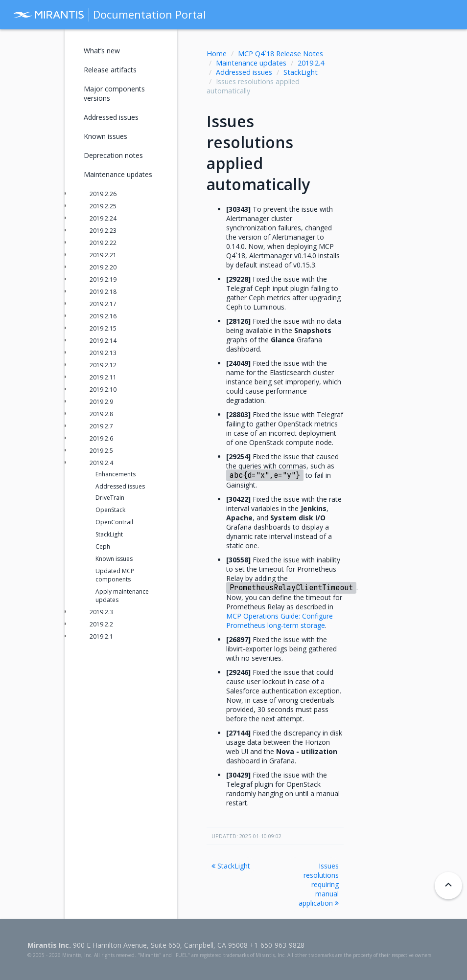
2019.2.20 (103, 267)
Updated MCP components (115, 575)
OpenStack (110, 510)
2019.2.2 (101, 624)
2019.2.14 (103, 341)
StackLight (301, 72)
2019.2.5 (101, 451)
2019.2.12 (103, 365)
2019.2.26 (103, 194)
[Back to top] (448, 886)
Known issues (105, 136)
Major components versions (114, 93)
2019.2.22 (103, 243)
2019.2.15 (103, 328)
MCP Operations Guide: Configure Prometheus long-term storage (280, 621)
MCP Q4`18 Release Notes (280, 54)
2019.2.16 (103, 316)
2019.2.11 (103, 377)
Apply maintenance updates (122, 596)
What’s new (102, 51)
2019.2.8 (101, 414)
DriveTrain (110, 498)
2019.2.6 (101, 438)
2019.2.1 (101, 636)
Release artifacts (110, 70)
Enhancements (116, 474)
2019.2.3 (101, 612)
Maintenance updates (251, 63)
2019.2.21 (103, 255)
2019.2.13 (103, 353)
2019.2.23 (103, 231)
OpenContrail (114, 522)
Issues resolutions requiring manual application (319, 884)
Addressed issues (244, 72)
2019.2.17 (103, 304)
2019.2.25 (103, 206)
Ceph (103, 546)
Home (217, 54)
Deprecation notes (113, 155)
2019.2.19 (103, 279)
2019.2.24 (103, 218)
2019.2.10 (103, 390)
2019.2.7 (101, 426)
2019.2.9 (101, 402)
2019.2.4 (311, 63)
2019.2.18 (103, 292)
